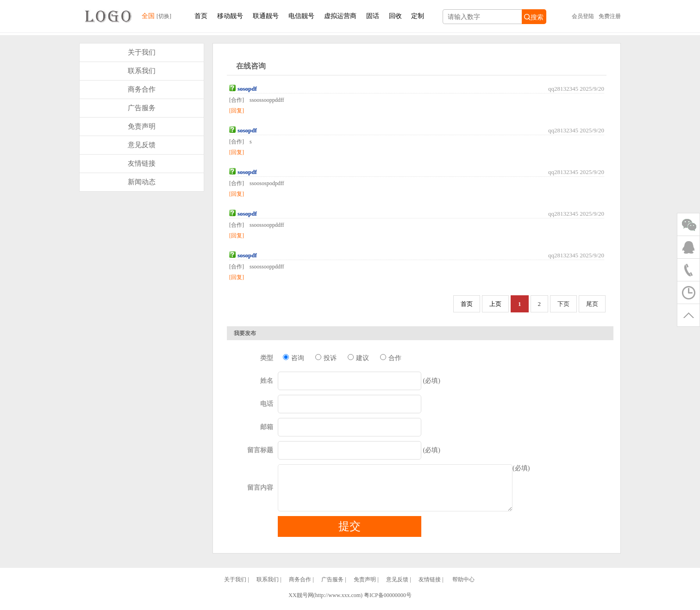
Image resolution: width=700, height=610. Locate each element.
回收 (395, 16)
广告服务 (142, 108)
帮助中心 (463, 588)
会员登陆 (583, 16)
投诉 (326, 358)
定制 (418, 16)
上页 (495, 304)
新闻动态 (142, 182)
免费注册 (610, 16)
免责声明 (142, 126)
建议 (358, 358)
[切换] (164, 16)
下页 (563, 304)
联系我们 (142, 71)
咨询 (293, 358)
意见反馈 (142, 145)
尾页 (592, 304)
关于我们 (142, 52)
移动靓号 (230, 16)
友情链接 (142, 163)
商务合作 (142, 89)
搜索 (534, 17)
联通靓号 (266, 16)
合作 (391, 358)
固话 (373, 16)
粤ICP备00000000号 (388, 604)
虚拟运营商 (340, 16)
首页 (201, 16)
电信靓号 (301, 16)
